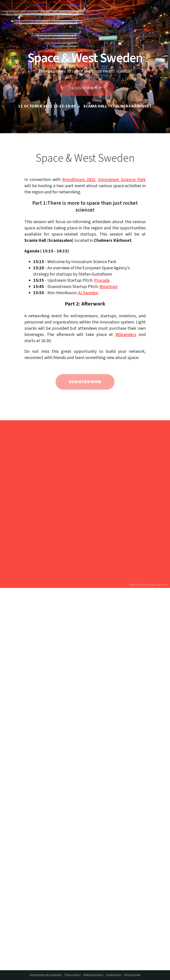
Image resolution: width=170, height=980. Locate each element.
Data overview (132, 975)
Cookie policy (114, 975)
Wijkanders (126, 335)
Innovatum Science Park (122, 180)
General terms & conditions (46, 975)
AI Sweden (88, 293)
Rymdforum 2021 (79, 180)
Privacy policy (73, 975)
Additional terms (93, 975)
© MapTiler (134, 585)
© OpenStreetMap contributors (154, 585)
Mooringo (109, 287)
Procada (102, 280)
